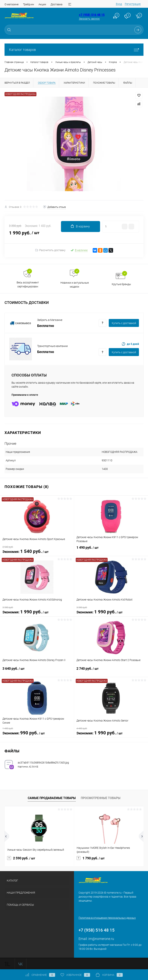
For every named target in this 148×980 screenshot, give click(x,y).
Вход (119, 4)
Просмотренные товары (101, 798)
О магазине (12, 4)
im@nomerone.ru (101, 939)
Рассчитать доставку (50, 250)
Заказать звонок (89, 19)
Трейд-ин (29, 4)
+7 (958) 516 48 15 (92, 15)
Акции (42, 4)
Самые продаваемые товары (52, 798)
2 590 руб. (21, 858)
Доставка (57, 4)
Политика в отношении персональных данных (107, 918)
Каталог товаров (74, 50)
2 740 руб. (111, 671)
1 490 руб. (111, 550)
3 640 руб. (37, 671)
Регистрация (133, 4)
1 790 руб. (91, 858)
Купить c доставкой (124, 323)
